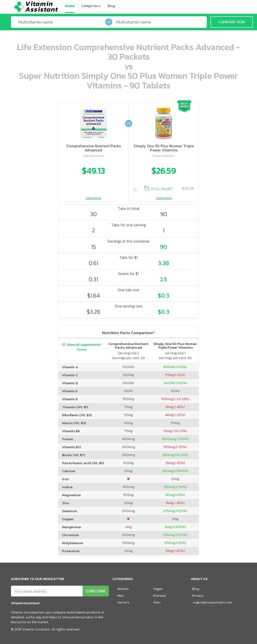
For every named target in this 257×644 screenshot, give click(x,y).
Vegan (158, 589)
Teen (157, 602)
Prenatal (160, 596)
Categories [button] (91, 6)
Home (70, 6)
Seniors (123, 602)
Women (123, 589)
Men (120, 596)
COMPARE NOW (232, 22)
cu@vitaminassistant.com (213, 602)
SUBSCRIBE (96, 591)
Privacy (198, 596)
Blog (111, 6)
